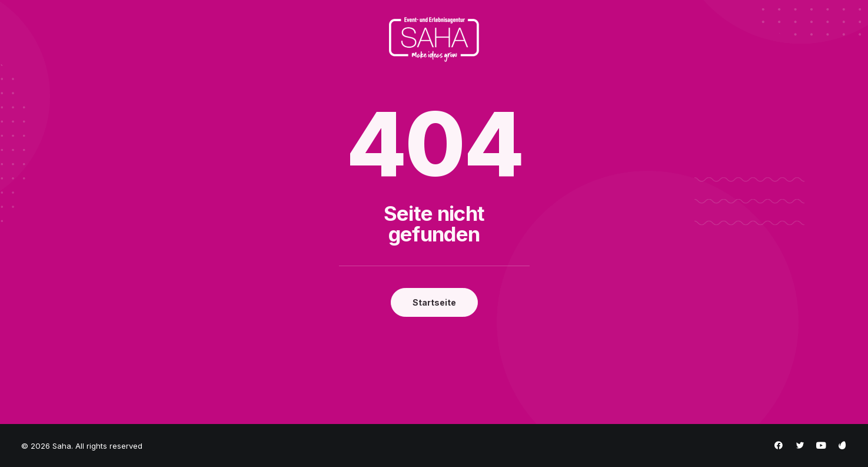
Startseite (434, 302)
